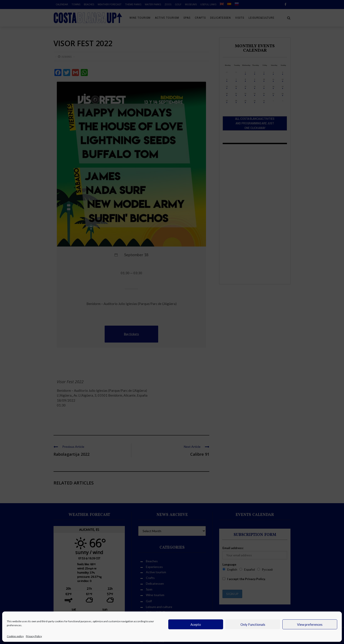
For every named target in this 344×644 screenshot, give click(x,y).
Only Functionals (253, 624)
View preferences (310, 624)
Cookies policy (15, 636)
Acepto (196, 624)
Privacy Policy (34, 636)
